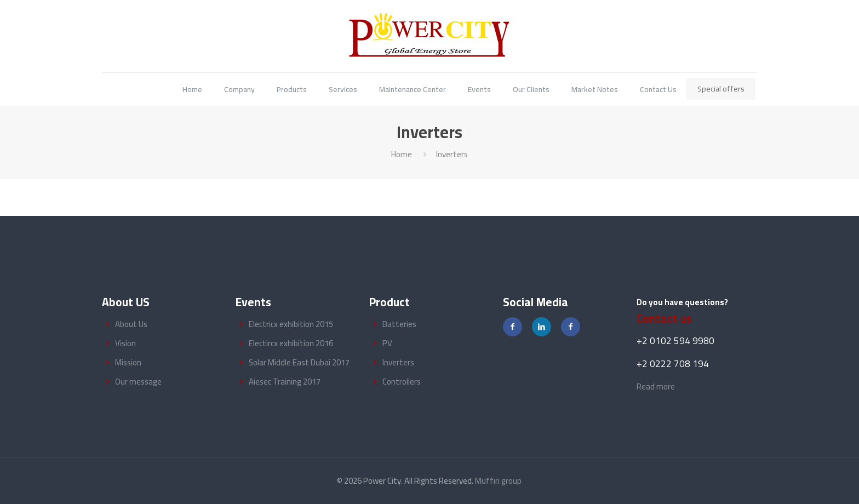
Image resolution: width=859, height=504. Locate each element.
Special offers (721, 89)
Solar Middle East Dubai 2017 (299, 362)
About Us (131, 324)
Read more (656, 386)
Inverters (398, 362)
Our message (138, 382)
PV (387, 343)
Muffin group (498, 481)
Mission (128, 362)
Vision (125, 343)
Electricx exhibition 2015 (291, 324)
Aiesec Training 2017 (285, 382)
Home (402, 154)
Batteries (399, 324)
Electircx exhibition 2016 (291, 343)
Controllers (402, 382)
